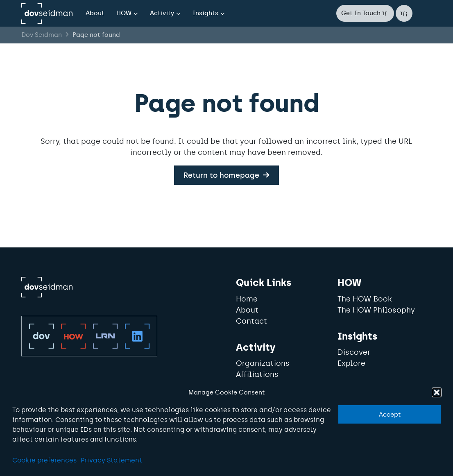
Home (247, 299)
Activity (162, 13)
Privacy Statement (111, 460)
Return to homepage (221, 175)
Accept (390, 415)
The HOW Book (365, 299)
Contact (251, 321)
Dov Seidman (42, 35)
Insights (205, 13)
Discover (354, 352)
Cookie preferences (44, 460)
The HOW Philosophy (376, 310)
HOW (124, 13)
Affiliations (257, 374)
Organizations (263, 363)
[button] (437, 392)
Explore (351, 363)
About (95, 13)
